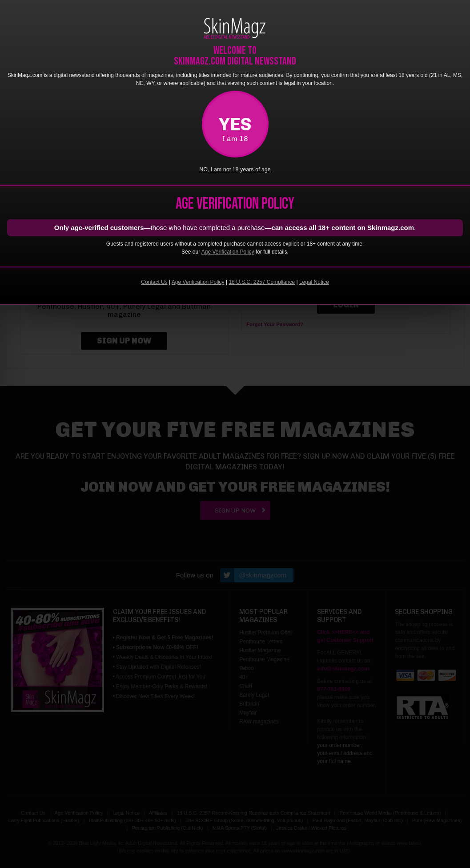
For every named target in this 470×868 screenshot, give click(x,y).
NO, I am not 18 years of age (235, 170)
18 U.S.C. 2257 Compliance (262, 282)
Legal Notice (314, 282)
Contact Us (154, 282)
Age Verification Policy (228, 252)
